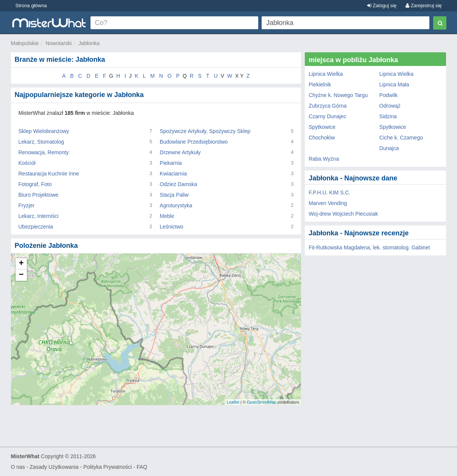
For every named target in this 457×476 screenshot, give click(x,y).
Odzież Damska (179, 184)
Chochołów (322, 138)
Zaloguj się (382, 5)
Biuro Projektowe (39, 195)
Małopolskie (25, 43)
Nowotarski (58, 43)
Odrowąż (390, 106)
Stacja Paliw (174, 195)
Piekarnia (171, 163)
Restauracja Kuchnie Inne (49, 174)
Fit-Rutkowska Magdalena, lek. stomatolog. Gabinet (369, 247)
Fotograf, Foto (35, 184)
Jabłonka (89, 43)
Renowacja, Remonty (44, 152)
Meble (167, 216)
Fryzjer (27, 205)
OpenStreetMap (262, 402)
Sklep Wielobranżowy (44, 131)
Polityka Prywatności (108, 467)
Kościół (27, 163)
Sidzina (388, 116)
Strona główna (31, 5)
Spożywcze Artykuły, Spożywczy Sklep (205, 131)
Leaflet (233, 402)
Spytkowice (322, 127)
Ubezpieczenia (36, 227)
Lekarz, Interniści (39, 216)
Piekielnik (320, 85)
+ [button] (21, 264)
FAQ (142, 467)
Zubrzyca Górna (328, 106)
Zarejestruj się (423, 5)
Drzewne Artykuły (180, 152)
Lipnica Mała (394, 85)
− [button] (21, 275)
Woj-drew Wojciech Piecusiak (343, 214)
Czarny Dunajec (328, 116)
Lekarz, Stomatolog (41, 142)
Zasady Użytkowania (54, 467)
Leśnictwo (172, 227)
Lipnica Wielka (326, 74)
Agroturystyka (176, 205)
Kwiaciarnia (173, 174)
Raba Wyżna (324, 159)
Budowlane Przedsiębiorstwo (194, 142)
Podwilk (388, 95)
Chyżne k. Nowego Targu (338, 95)
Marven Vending (328, 203)
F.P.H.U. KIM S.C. (329, 193)
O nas (18, 467)
